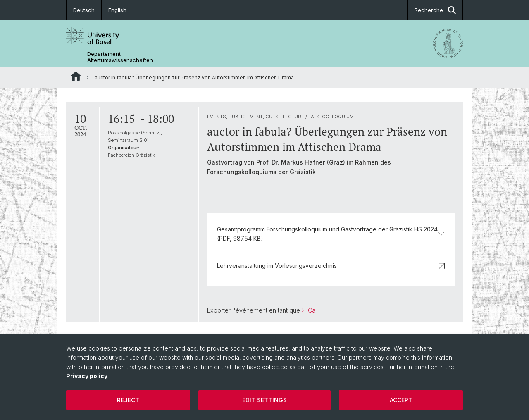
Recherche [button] (435, 10)
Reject (128, 400)
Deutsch (84, 10)
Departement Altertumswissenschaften (120, 57)
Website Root (76, 76)
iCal (311, 310)
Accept (401, 400)
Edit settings (264, 400)
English (117, 10)
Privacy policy (87, 376)
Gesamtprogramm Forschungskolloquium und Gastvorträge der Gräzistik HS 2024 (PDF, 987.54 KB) (331, 234)
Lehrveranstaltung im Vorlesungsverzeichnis (331, 266)
